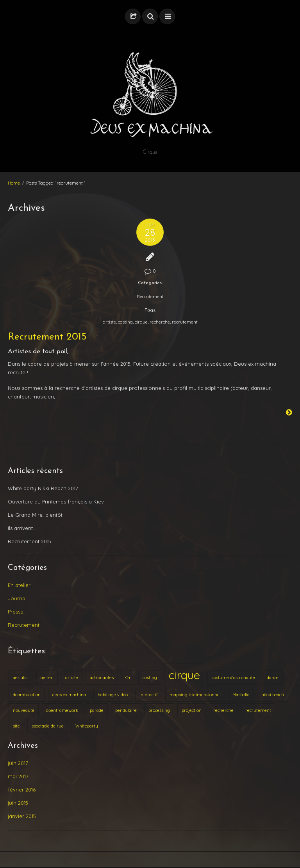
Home (14, 183)
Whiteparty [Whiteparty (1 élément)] (87, 726)
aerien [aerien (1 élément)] (47, 678)
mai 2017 (18, 776)
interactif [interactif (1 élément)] (149, 695)
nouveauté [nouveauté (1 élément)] (24, 710)
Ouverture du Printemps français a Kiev (56, 502)
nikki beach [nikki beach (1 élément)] (273, 695)
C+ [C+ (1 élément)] (128, 678)
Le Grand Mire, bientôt (35, 515)
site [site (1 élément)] (16, 726)
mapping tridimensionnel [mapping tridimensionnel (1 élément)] (195, 695)
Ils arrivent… (22, 528)
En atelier (19, 585)
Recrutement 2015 (47, 337)
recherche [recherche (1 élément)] (223, 710)
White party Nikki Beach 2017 (43, 488)
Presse (16, 612)
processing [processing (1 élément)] (159, 710)
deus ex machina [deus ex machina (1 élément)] (69, 695)
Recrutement (150, 297)
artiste (109, 322)
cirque (141, 322)
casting (125, 322)
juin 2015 (18, 803)
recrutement (185, 322)
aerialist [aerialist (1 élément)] (21, 678)
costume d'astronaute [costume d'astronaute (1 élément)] (233, 678)
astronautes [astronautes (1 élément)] (102, 678)
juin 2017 (18, 763)
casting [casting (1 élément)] (150, 678)
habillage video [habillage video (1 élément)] (113, 695)
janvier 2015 (22, 816)
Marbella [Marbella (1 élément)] (241, 695)
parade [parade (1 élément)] (97, 710)
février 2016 (22, 790)
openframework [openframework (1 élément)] (62, 710)
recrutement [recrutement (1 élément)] (258, 710)
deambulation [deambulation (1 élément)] (27, 695)
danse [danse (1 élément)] (273, 678)
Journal (17, 598)
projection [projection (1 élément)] (192, 710)
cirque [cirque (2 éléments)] (184, 675)
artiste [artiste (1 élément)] (72, 678)
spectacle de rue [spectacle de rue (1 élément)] (48, 726)
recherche (160, 322)
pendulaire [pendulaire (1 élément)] (126, 710)
